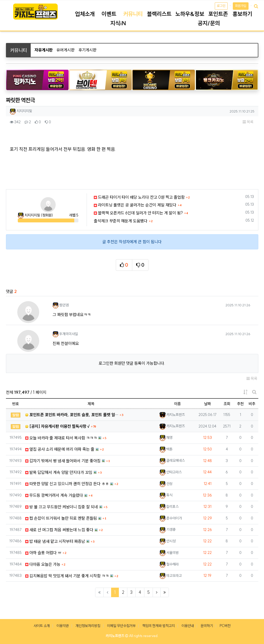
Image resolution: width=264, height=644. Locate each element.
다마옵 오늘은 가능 (43, 564)
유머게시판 (65, 50)
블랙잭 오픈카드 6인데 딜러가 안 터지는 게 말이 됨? (138, 213)
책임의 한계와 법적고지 (159, 626)
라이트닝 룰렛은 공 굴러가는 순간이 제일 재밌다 (135, 205)
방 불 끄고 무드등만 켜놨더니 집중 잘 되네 (62, 507)
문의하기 (207, 626)
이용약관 (63, 626)
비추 (252, 404)
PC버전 (225, 626)
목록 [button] (248, 122)
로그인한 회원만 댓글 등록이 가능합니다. (132, 363)
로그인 (221, 6)
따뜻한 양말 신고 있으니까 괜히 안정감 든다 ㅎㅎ (67, 484)
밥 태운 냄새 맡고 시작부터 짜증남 (55, 541)
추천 (240, 404)
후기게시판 (87, 50)
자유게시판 (44, 50)
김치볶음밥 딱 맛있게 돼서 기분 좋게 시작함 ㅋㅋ (67, 576)
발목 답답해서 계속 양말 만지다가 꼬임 (59, 472)
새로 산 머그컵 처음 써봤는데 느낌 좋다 (59, 530)
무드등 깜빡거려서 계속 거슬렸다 (54, 495)
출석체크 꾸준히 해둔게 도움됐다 (121, 221)
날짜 (208, 404)
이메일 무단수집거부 (121, 626)
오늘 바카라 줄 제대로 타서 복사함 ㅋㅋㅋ (61, 438)
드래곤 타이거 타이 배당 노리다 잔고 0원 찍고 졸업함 (139, 197)
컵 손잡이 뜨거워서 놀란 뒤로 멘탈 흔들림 (61, 518)
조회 (227, 404)
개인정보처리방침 (88, 626)
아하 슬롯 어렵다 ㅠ (43, 553)
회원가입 (241, 6)
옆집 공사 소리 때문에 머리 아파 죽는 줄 (60, 449)
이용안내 (188, 626)
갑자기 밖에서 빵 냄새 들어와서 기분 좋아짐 (63, 461)
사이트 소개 (42, 626)
